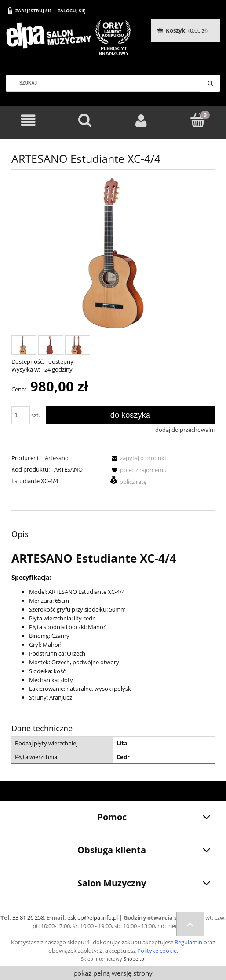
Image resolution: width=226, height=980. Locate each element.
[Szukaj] (210, 83)
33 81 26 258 (28, 917)
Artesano (57, 458)
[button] (138, 458)
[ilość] (21, 415)
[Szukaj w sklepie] (106, 83)
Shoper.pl (135, 959)
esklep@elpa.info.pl (93, 917)
